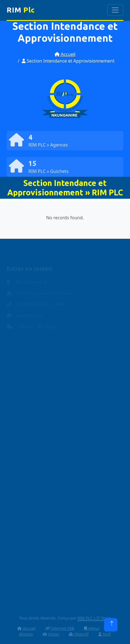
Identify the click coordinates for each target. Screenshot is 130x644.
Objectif (79, 634)
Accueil (65, 54)
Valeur (92, 628)
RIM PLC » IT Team (94, 618)
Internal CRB (60, 628)
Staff (105, 634)
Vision (51, 634)
